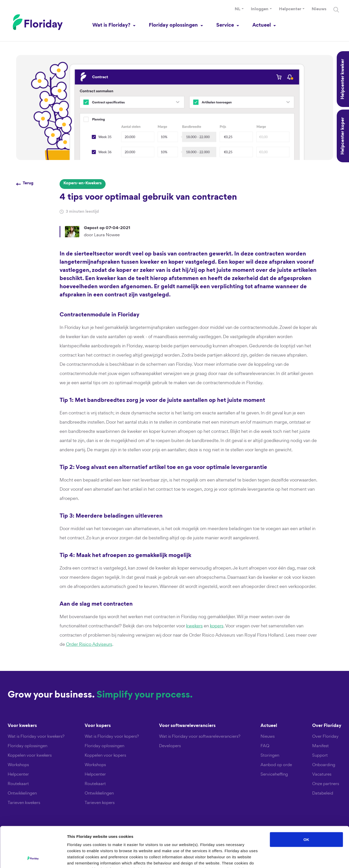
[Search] (336, 10)
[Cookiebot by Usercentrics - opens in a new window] (33, 858)
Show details (268, 858)
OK (306, 801)
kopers (217, 626)
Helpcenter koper (343, 136)
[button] (239, 9)
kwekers (194, 626)
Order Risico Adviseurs (89, 644)
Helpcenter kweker (343, 79)
